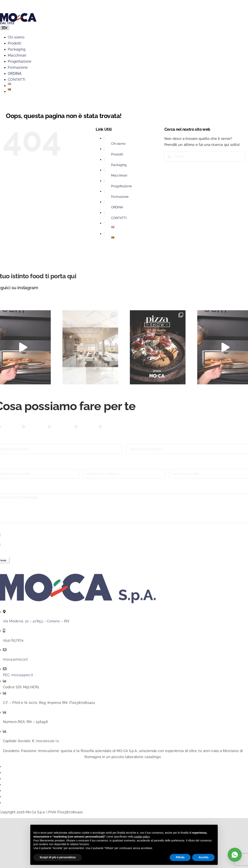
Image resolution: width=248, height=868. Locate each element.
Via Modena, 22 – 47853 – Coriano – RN (36, 623)
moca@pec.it (22, 677)
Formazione (120, 197)
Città (173, 468)
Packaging (119, 165)
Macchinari (119, 175)
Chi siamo (118, 144)
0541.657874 (13, 642)
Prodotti (117, 154)
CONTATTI (119, 218)
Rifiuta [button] (180, 857)
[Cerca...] (205, 157)
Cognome (134, 443)
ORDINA (117, 207)
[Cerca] (169, 157)
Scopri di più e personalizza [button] (58, 857)
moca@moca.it (15, 661)
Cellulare (91, 468)
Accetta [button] (203, 857)
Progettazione (122, 186)
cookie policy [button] (142, 837)
